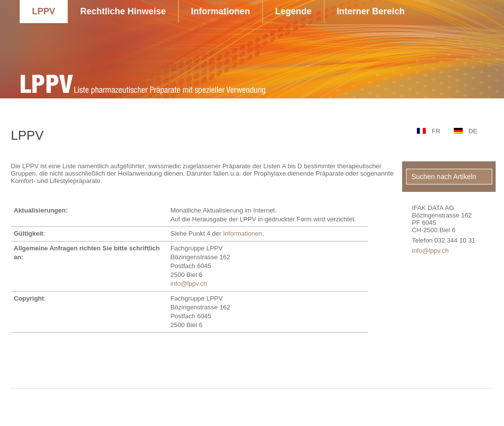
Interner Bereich (371, 11)
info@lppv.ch (189, 284)
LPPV (44, 11)
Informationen (220, 11)
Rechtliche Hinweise (123, 11)
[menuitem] (427, 131)
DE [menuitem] (473, 131)
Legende (293, 11)
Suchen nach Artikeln (444, 177)
